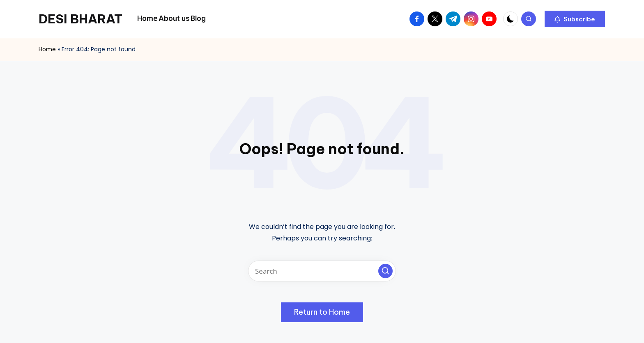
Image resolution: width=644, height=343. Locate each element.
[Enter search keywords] (322, 271)
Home (47, 49)
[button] (575, 19)
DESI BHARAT (80, 19)
